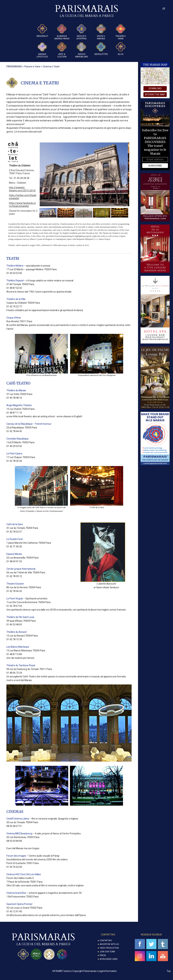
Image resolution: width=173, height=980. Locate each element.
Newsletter (101, 49)
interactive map (155, 95)
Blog (121, 49)
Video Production (109, 949)
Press (103, 956)
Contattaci (106, 942)
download (155, 88)
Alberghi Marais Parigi (62, 32)
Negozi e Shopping (82, 32)
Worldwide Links (109, 960)
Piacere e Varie (121, 32)
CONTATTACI (108, 936)
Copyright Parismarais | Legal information (95, 972)
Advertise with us (109, 945)
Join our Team (107, 953)
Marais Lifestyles (42, 50)
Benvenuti (42, 31)
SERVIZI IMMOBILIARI (82, 50)
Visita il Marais (101, 32)
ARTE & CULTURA (62, 50)
